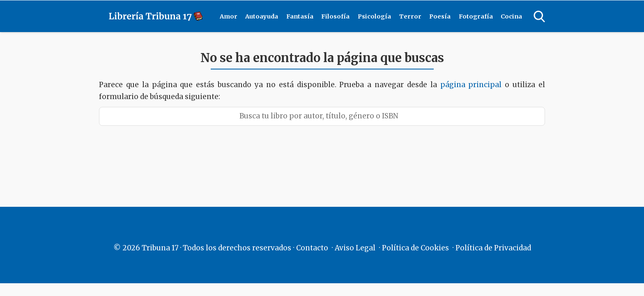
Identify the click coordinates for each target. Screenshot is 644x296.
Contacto (312, 248)
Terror (410, 16)
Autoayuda (262, 16)
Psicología (374, 16)
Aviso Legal (355, 248)
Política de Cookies (415, 248)
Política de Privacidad (493, 248)
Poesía (440, 16)
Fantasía (300, 16)
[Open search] (539, 16)
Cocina (511, 16)
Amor (229, 16)
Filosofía (335, 16)
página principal (473, 85)
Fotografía (476, 16)
